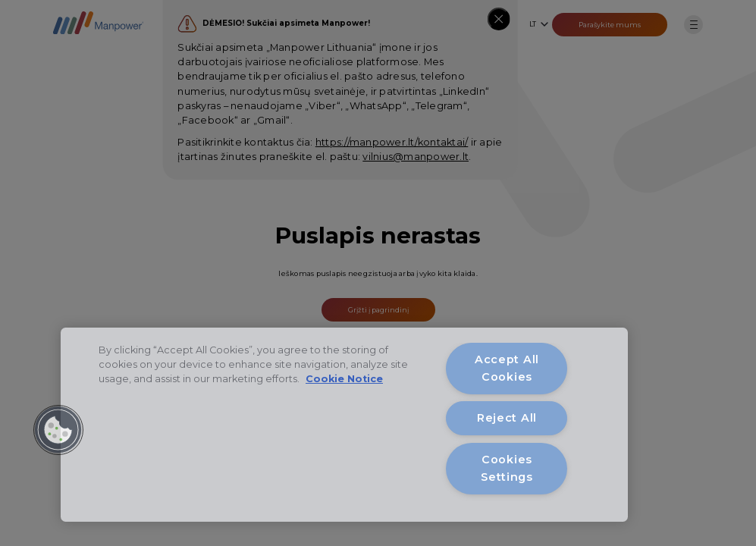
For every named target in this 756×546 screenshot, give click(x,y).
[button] (58, 430)
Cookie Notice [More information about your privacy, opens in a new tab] (344, 379)
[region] (344, 425)
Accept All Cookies (507, 368)
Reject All (507, 418)
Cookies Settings (507, 468)
